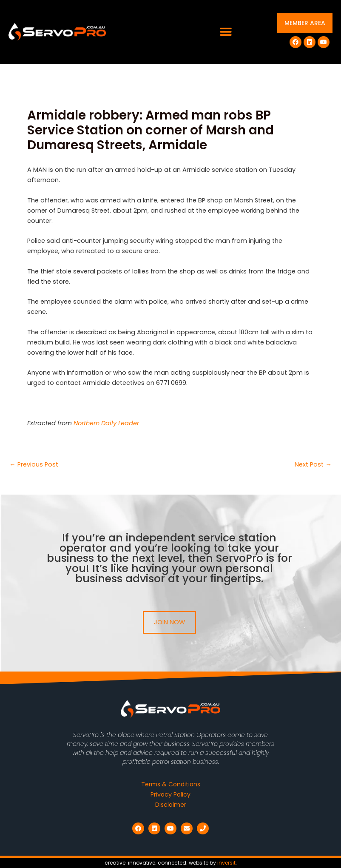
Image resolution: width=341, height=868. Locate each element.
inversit (226, 863)
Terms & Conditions (171, 784)
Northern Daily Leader (106, 423)
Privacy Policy (170, 794)
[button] (226, 32)
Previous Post (34, 465)
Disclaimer (171, 805)
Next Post (313, 465)
